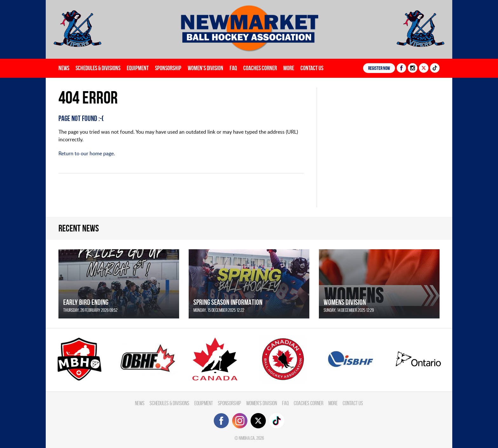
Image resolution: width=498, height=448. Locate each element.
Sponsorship (168, 68)
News (64, 68)
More (289, 68)
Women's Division (205, 68)
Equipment (138, 68)
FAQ (233, 68)
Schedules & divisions (98, 68)
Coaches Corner (260, 68)
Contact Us (312, 68)
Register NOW (379, 68)
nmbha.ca (247, 438)
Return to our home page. (87, 153)
